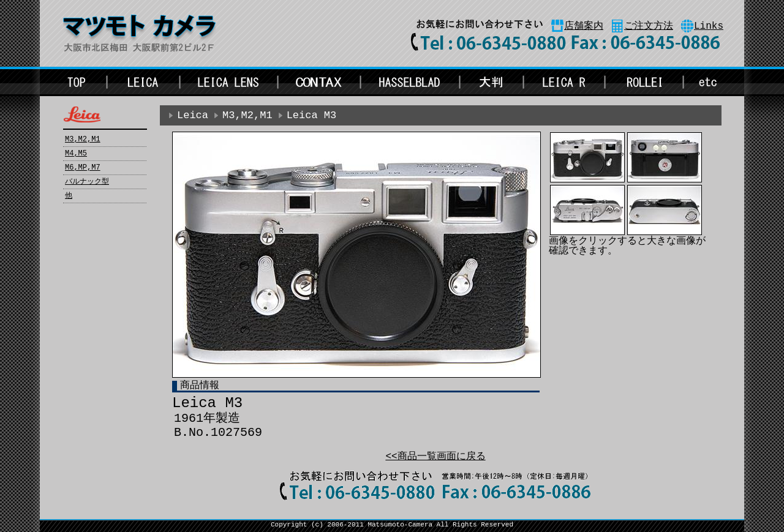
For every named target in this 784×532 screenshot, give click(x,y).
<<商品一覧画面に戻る (435, 457)
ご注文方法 (649, 26)
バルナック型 (87, 182)
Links (709, 26)
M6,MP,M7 (83, 168)
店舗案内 (584, 26)
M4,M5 (76, 154)
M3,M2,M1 (83, 140)
